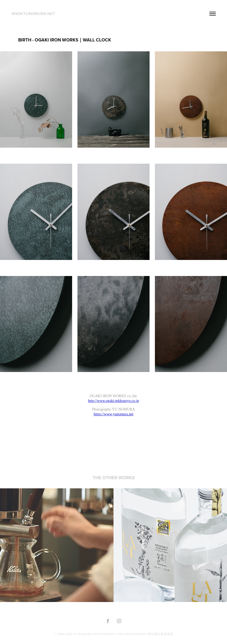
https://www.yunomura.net (113, 414)
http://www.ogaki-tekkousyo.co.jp (114, 401)
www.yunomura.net (33, 14)
